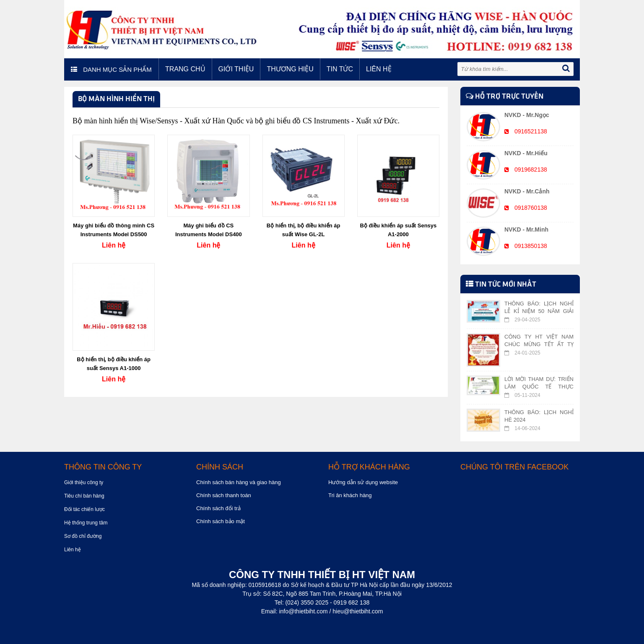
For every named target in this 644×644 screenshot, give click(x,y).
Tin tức (340, 69)
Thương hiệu (290, 69)
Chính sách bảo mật (221, 521)
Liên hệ (379, 69)
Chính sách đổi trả (218, 508)
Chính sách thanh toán (224, 495)
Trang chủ (185, 69)
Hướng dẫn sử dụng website (363, 482)
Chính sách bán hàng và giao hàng (239, 482)
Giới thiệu (236, 69)
